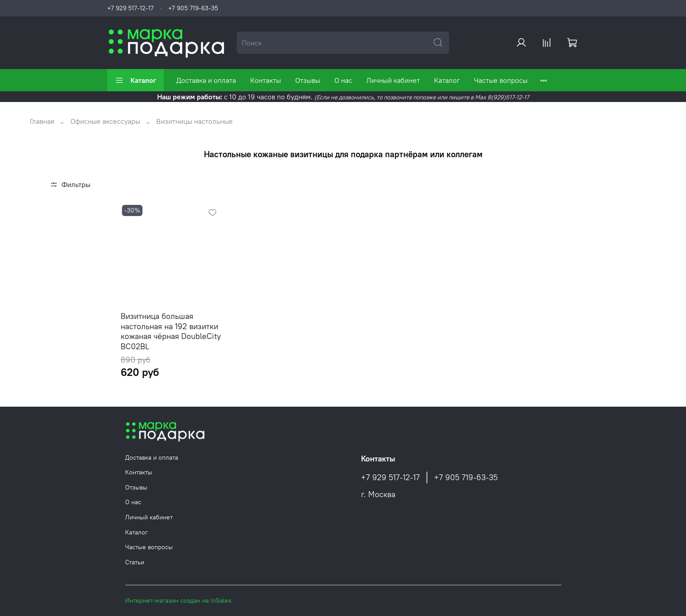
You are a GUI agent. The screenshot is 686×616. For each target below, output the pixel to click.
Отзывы (308, 80)
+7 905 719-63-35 (193, 8)
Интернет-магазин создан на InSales (178, 600)
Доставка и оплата (206, 80)
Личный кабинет (393, 80)
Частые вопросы (501, 80)
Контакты (266, 80)
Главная (42, 121)
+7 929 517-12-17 (130, 8)
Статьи (135, 562)
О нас (343, 80)
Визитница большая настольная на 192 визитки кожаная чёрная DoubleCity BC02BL (171, 331)
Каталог (136, 80)
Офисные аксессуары (105, 121)
